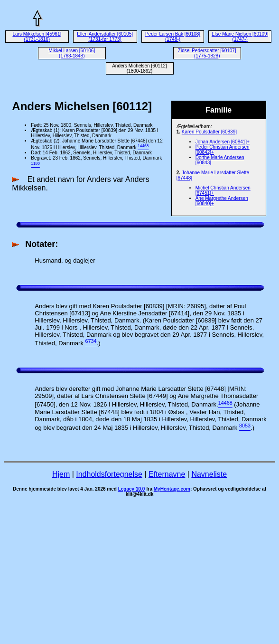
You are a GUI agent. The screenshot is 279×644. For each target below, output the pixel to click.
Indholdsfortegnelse (109, 474)
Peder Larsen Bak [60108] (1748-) (173, 37)
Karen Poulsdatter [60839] (209, 132)
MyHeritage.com (172, 489)
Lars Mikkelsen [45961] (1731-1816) (37, 37)
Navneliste (209, 474)
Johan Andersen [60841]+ (223, 142)
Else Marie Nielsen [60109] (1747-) (240, 37)
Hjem (61, 474)
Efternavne (167, 474)
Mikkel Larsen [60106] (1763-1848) (72, 53)
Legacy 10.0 (132, 489)
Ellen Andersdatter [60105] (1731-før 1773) (105, 37)
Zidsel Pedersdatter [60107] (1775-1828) (207, 53)
